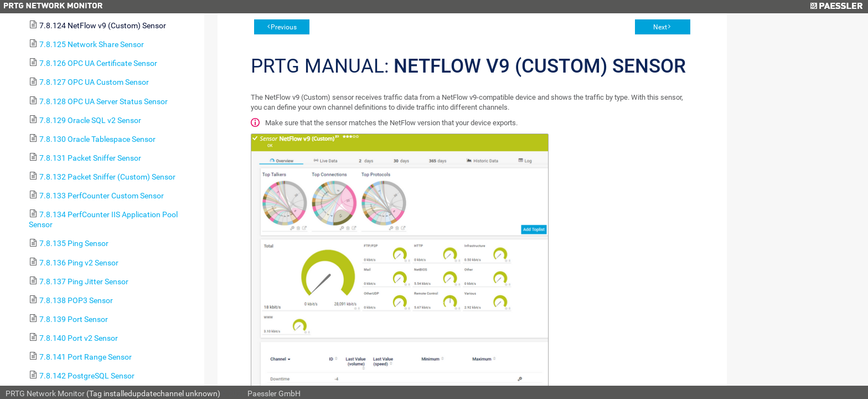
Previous (284, 27)
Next (660, 27)
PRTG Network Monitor (45, 393)
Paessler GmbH (274, 393)
